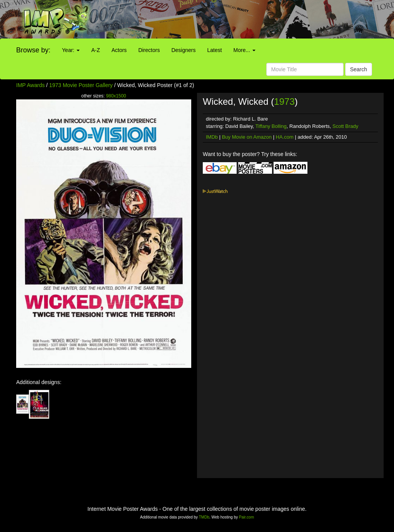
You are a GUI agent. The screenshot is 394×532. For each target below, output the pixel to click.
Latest (214, 50)
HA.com (285, 137)
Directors (149, 50)
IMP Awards (30, 85)
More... (245, 50)
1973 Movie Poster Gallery (81, 85)
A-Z (96, 50)
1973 (284, 102)
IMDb (212, 137)
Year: (71, 50)
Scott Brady (345, 126)
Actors (119, 50)
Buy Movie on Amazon (247, 137)
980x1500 (116, 96)
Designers (183, 50)
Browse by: (33, 50)
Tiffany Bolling (271, 126)
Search (359, 69)
